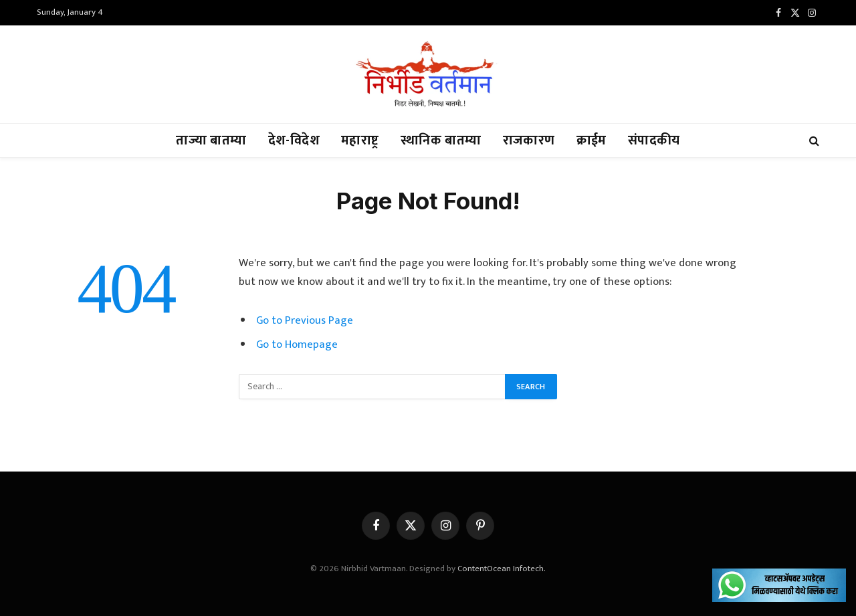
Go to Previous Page (305, 320)
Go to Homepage (297, 344)
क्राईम (592, 140)
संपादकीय (654, 140)
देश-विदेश (294, 140)
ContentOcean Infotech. (502, 569)
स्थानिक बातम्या (441, 140)
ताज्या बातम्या (211, 140)
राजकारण (529, 140)
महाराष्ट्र (360, 140)
